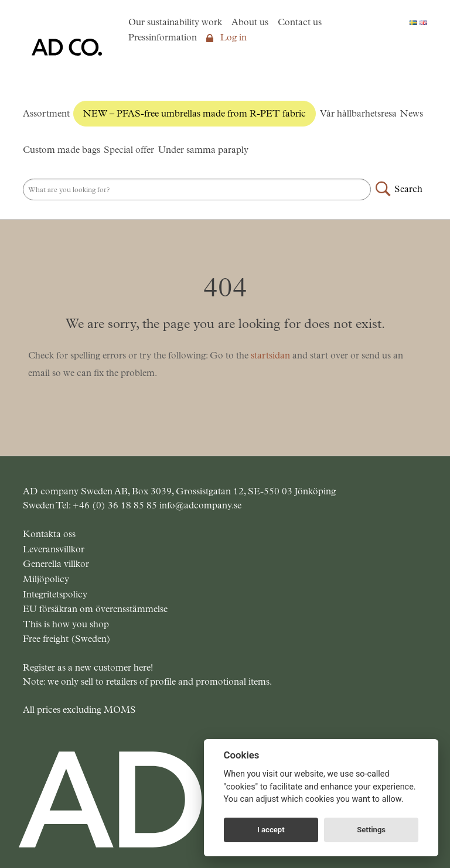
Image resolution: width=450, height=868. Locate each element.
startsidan (270, 355)
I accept (271, 830)
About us (250, 22)
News (412, 113)
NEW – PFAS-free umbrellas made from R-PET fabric (195, 113)
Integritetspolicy (55, 594)
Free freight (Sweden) (67, 639)
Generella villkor (56, 564)
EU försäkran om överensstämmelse (95, 609)
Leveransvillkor (54, 549)
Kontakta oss (49, 534)
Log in (226, 37)
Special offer (129, 150)
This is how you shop (66, 624)
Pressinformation (163, 37)
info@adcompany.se (200, 505)
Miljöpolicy (46, 579)
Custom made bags (62, 150)
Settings (371, 830)
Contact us (300, 22)
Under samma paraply (203, 150)
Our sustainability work (175, 22)
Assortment (46, 113)
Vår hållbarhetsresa (358, 113)
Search (408, 189)
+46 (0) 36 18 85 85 (116, 505)
